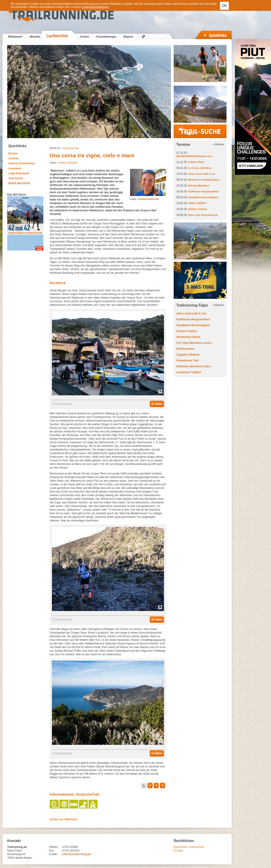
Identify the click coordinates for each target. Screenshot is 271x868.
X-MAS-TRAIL (196, 162)
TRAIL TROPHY (197, 203)
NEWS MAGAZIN (19, 183)
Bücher (13, 153)
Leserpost (15, 168)
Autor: (145, 199)
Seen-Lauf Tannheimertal (203, 215)
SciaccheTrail (71, 148)
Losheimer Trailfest (189, 372)
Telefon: (54, 847)
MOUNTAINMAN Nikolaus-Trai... (195, 156)
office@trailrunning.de (77, 854)
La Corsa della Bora (200, 168)
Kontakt (178, 851)
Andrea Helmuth (67, 163)
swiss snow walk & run (202, 174)
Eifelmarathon (185, 349)
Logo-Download (19, 173)
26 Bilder (157, 753)
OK (224, 6)
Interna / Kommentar (22, 163)
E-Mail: (53, 854)
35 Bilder (157, 404)
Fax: (52, 851)
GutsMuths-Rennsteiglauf (203, 197)
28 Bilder (157, 620)
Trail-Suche (16, 178)
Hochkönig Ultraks (188, 337)
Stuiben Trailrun (198, 209)
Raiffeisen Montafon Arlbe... (194, 366)
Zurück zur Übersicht (63, 819)
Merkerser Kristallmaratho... (205, 180)
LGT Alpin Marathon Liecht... (195, 343)
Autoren (14, 158)
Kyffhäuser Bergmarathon (203, 191)
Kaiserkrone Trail (187, 361)
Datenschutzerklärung (95, 7)
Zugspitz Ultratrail (188, 355)
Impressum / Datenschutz (189, 847)
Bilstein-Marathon (199, 186)
